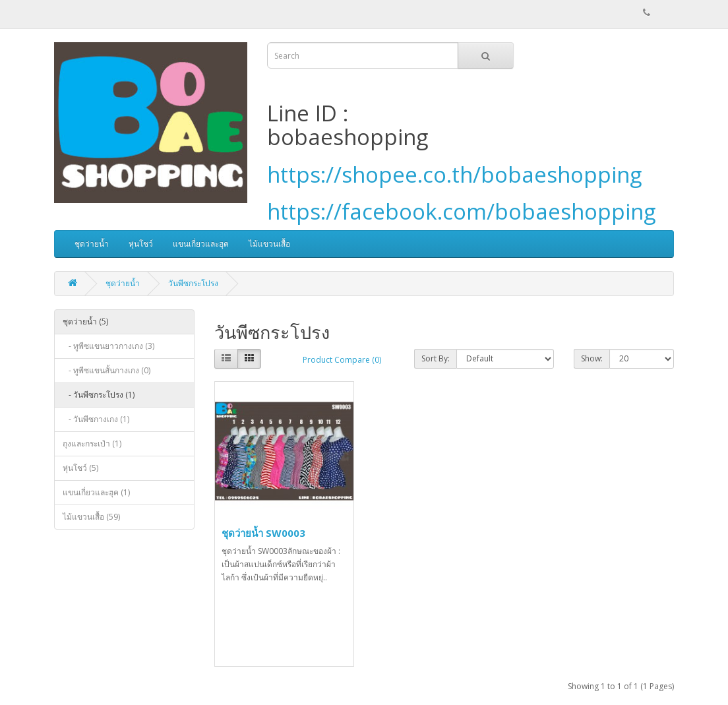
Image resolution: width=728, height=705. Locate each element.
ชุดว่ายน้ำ (92, 244)
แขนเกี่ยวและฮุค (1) (96, 492)
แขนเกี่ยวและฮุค (201, 244)
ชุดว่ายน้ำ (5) (85, 322)
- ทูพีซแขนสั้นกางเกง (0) (106, 370)
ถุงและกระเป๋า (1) (92, 444)
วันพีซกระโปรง (193, 283)
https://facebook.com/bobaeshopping (461, 211)
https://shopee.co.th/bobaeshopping (454, 174)
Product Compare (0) (342, 360)
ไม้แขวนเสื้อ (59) (91, 517)
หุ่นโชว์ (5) (80, 468)
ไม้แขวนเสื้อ (269, 244)
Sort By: (436, 358)
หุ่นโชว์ (141, 244)
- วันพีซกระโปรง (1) (99, 395)
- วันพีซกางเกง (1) (96, 419)
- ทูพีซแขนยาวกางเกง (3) (108, 346)
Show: (592, 358)
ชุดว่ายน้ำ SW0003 (263, 533)
